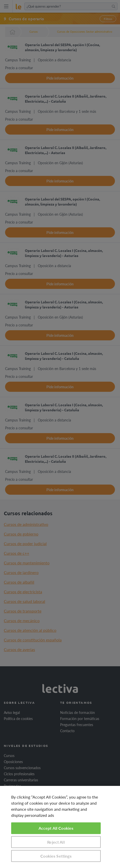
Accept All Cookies (56, 828)
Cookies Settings (56, 856)
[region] (60, 827)
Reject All (56, 842)
